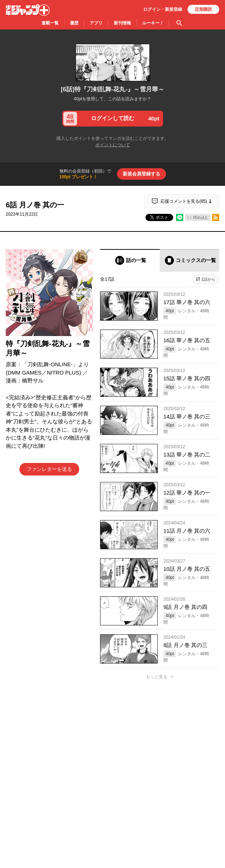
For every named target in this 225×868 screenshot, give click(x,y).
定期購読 (203, 9)
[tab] (130, 260)
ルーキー (153, 23)
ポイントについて (113, 145)
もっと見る (157, 677)
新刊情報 (122, 23)
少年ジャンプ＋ (28, 10)
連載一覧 (50, 23)
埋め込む (201, 217)
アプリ (96, 23)
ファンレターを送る (49, 469)
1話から (208, 279)
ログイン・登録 (163, 9)
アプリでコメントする (160, 767)
